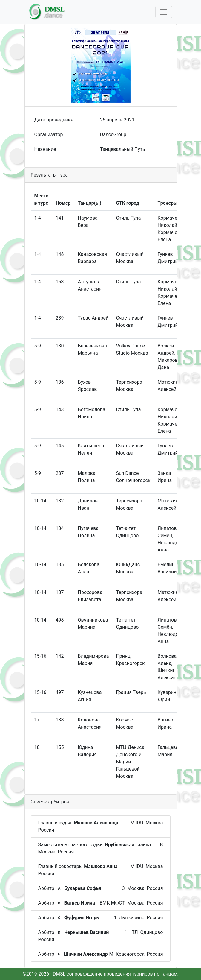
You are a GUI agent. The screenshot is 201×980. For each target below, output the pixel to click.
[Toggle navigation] (164, 12)
